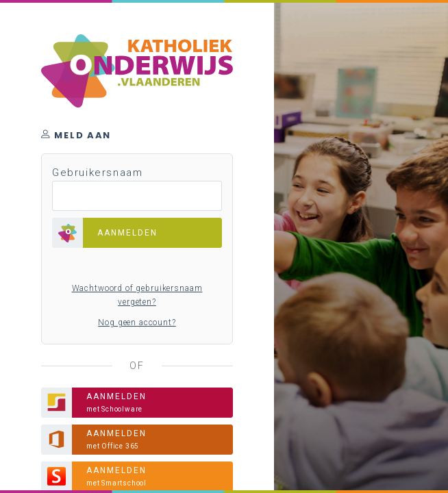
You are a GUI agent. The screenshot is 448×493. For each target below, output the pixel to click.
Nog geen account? (137, 323)
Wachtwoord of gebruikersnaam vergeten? (137, 295)
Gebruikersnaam (97, 173)
